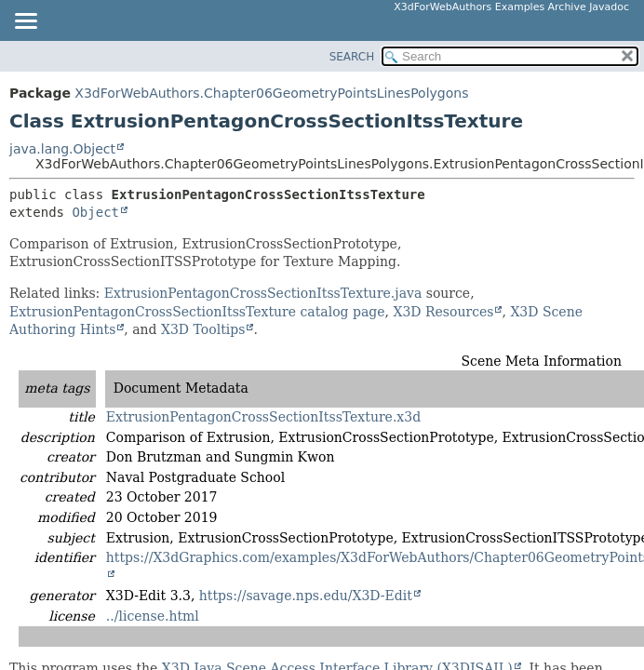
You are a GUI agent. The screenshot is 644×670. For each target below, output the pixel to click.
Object (95, 212)
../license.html (153, 616)
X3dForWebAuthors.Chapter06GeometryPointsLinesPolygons (271, 93)
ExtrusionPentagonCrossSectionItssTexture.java (263, 293)
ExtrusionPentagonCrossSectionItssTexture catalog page (197, 312)
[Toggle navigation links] (25, 22)
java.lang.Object (62, 149)
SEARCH (352, 57)
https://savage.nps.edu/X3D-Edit (306, 596)
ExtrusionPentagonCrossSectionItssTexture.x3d (263, 417)
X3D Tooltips (203, 329)
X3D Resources (443, 312)
